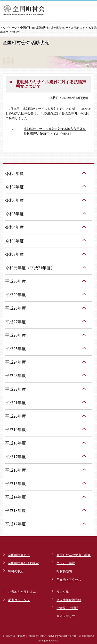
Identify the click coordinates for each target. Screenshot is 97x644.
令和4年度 (14, 227)
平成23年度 (15, 376)
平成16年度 (15, 470)
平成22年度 (15, 389)
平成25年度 (15, 349)
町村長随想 (64, 571)
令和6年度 (14, 200)
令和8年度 (14, 174)
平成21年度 (15, 403)
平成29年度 (15, 295)
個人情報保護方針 (69, 600)
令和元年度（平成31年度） (30, 268)
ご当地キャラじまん (22, 592)
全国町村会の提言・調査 (74, 555)
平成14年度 (15, 497)
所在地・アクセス (69, 580)
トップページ (9, 28)
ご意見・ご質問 (67, 608)
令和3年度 (14, 241)
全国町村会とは (19, 555)
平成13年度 (15, 511)
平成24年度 (15, 362)
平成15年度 (15, 484)
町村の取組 (16, 571)
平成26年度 (15, 335)
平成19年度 (15, 430)
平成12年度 (15, 524)
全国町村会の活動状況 (34, 28)
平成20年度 (15, 416)
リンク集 (63, 592)
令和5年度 (14, 214)
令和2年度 (14, 254)
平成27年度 (15, 322)
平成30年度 (15, 281)
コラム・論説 (66, 563)
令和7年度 (14, 187)
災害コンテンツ (19, 600)
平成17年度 (15, 457)
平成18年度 (15, 443)
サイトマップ (66, 616)
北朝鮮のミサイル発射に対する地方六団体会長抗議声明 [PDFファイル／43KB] (55, 131)
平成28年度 (15, 308)
